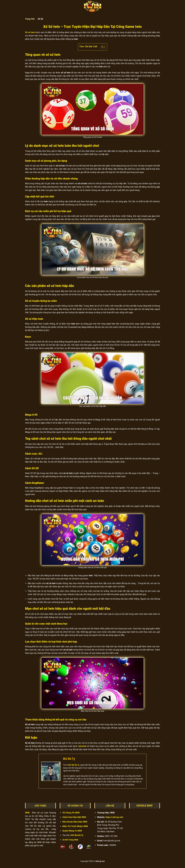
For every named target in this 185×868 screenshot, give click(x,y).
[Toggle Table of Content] (102, 47)
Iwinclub (82, 746)
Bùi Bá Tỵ (69, 759)
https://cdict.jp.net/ (114, 817)
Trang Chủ (30, 19)
